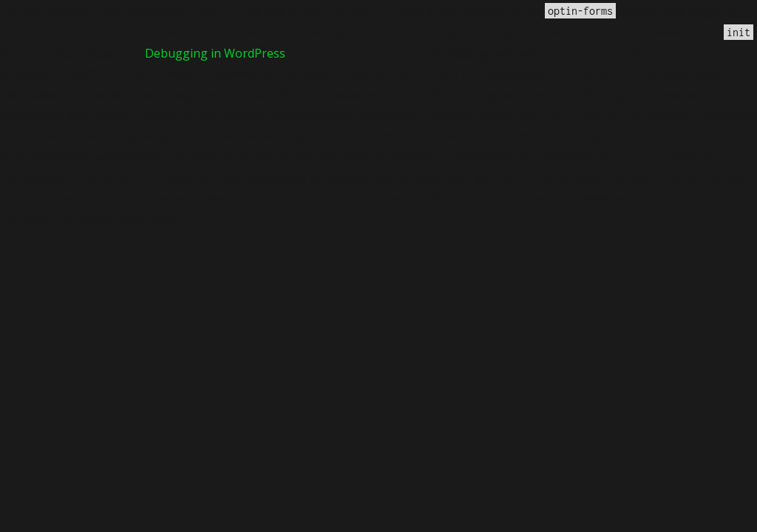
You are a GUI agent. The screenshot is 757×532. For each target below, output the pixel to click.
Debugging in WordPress (215, 53)
